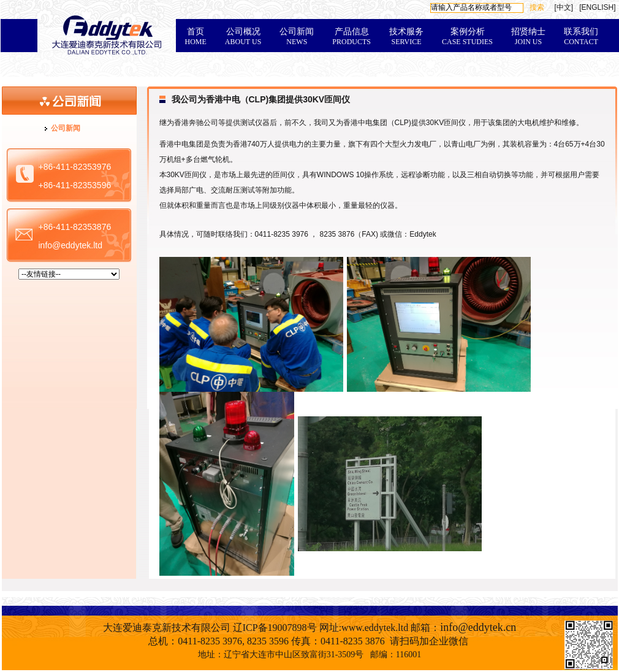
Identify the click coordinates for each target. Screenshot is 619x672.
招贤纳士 (528, 36)
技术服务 (406, 36)
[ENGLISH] (597, 7)
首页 (196, 36)
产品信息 (351, 36)
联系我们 (581, 36)
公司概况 (243, 36)
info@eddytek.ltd (71, 245)
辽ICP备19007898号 (275, 628)
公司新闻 (297, 36)
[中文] (564, 7)
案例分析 (467, 36)
